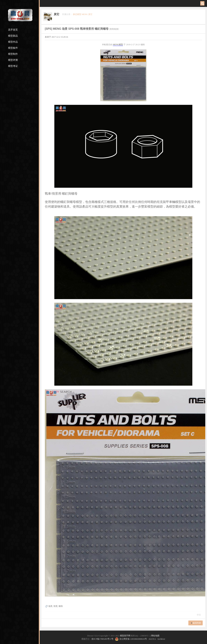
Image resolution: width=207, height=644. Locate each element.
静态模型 (77, 14)
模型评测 (13, 60)
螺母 (61, 606)
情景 (56, 606)
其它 (57, 14)
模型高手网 (125, 636)
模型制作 (13, 54)
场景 (50, 606)
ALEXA (152, 639)
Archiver (161, 639)
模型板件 (13, 48)
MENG (85, 14)
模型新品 (13, 36)
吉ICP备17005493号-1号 (102, 639)
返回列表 (197, 623)
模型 (121, 45)
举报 (199, 615)
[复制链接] (114, 29)
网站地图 (155, 636)
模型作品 (13, 42)
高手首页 (13, 30)
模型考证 (13, 66)
